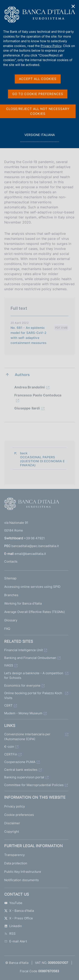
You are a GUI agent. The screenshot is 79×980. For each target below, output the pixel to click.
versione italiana (39, 137)
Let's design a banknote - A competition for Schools (34, 676)
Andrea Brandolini (29, 387)
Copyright (12, 832)
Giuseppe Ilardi (27, 408)
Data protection (16, 863)
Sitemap (10, 578)
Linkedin (13, 926)
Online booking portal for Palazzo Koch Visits (33, 695)
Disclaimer (12, 823)
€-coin (9, 747)
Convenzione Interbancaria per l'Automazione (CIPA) (27, 737)
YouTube (13, 903)
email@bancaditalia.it (30, 554)
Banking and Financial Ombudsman (30, 658)
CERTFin (11, 754)
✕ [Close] (73, 6)
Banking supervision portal (24, 777)
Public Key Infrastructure (23, 872)
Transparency (14, 855)
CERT (8, 705)
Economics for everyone (22, 685)
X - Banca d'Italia (19, 911)
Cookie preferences (19, 815)
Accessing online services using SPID (32, 587)
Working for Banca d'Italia (23, 603)
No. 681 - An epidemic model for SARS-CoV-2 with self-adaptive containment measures (28, 335)
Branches (11, 595)
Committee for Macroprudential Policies (34, 785)
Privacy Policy (51, 46)
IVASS (9, 665)
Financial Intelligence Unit (23, 650)
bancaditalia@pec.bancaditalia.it (35, 546)
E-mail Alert (16, 941)
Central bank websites (21, 770)
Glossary (11, 620)
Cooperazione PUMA (20, 762)
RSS (10, 934)
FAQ (7, 629)
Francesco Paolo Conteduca (38, 395)
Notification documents (21, 880)
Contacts (11, 561)
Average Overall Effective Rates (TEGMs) (34, 612)
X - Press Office (19, 918)
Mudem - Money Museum (23, 713)
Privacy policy (15, 806)
